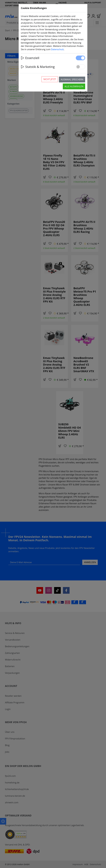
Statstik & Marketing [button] (38, 67)
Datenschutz (57, 49)
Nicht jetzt (50, 79)
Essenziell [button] (30, 58)
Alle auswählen (74, 86)
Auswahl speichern (72, 79)
